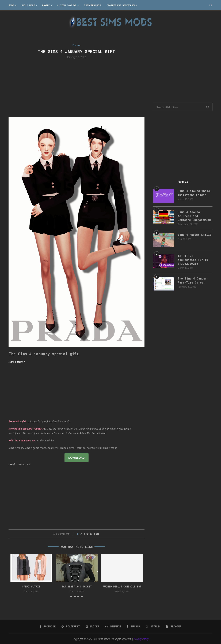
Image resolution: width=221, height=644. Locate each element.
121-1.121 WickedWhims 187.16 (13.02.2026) (193, 260)
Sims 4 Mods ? (17, 362)
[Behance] (113, 627)
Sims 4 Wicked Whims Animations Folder (194, 193)
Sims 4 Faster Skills (194, 235)
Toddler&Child (93, 5)
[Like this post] (80, 534)
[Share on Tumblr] (94, 534)
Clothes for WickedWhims (122, 5)
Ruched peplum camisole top (122, 587)
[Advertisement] (77, 88)
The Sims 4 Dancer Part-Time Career (192, 280)
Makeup (46, 5)
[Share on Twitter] (88, 534)
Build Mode (28, 5)
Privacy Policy (141, 639)
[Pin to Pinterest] (91, 534)
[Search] (211, 5)
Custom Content (67, 5)
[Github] (153, 627)
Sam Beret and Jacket (77, 587)
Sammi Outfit (31, 587)
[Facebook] (48, 627)
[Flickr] (92, 627)
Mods (11, 5)
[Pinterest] (71, 627)
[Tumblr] (133, 627)
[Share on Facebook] (84, 534)
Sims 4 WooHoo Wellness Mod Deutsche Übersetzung (194, 216)
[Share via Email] (98, 534)
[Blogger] (174, 627)
